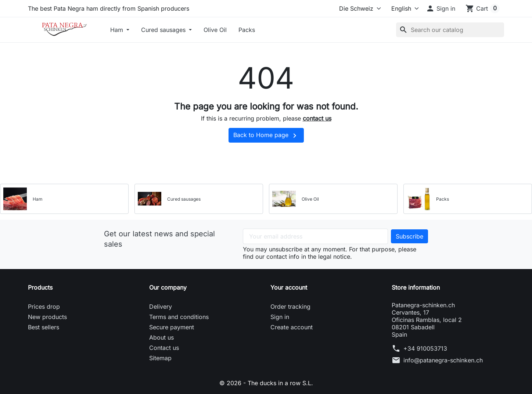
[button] (441, 8)
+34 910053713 (425, 348)
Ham (118, 30)
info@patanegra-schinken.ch (443, 360)
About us (161, 337)
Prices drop (44, 307)
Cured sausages (164, 30)
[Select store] (358, 8)
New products (47, 317)
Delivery (161, 307)
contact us (317, 118)
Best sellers (44, 327)
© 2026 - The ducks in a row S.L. (266, 383)
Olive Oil (215, 30)
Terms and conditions (179, 317)
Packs (247, 30)
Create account (292, 327)
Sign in (280, 317)
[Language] (402, 8)
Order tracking (290, 307)
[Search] (450, 30)
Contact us (164, 348)
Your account (289, 287)
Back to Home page (266, 136)
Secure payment (172, 327)
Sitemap (160, 358)
